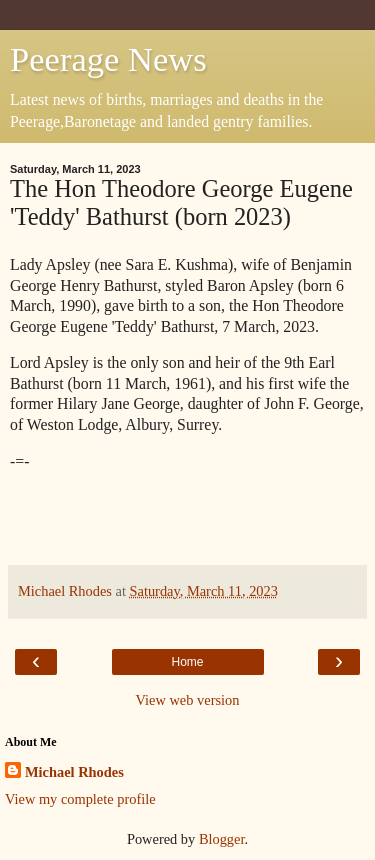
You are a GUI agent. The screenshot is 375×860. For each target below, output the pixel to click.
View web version (188, 700)
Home (187, 662)
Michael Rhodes (74, 772)
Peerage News (108, 59)
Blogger (222, 839)
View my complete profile (80, 799)
